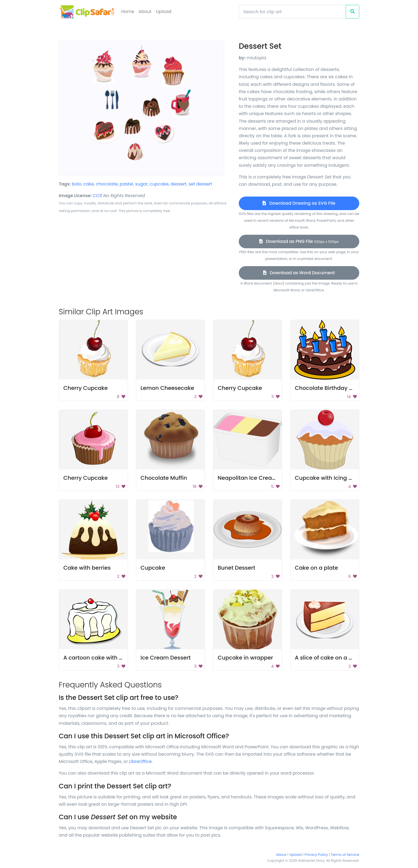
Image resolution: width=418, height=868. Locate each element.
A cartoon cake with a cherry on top (112, 658)
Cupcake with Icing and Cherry (337, 478)
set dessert (200, 184)
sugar (141, 184)
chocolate (107, 184)
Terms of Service (345, 855)
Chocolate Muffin (164, 478)
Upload (164, 12)
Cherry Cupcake (86, 388)
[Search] (292, 12)
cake (89, 184)
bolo (76, 184)
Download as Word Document (299, 273)
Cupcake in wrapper (245, 658)
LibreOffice (140, 761)
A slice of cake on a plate (329, 658)
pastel (126, 184)
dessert (179, 184)
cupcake (159, 184)
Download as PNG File (299, 241)
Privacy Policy (316, 855)
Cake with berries (87, 568)
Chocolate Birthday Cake (329, 388)
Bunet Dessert (236, 568)
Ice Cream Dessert (166, 658)
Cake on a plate (316, 568)
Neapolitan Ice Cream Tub (253, 478)
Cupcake (153, 568)
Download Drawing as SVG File (299, 203)
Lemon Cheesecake (167, 388)
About (145, 12)
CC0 (98, 196)
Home (128, 12)
